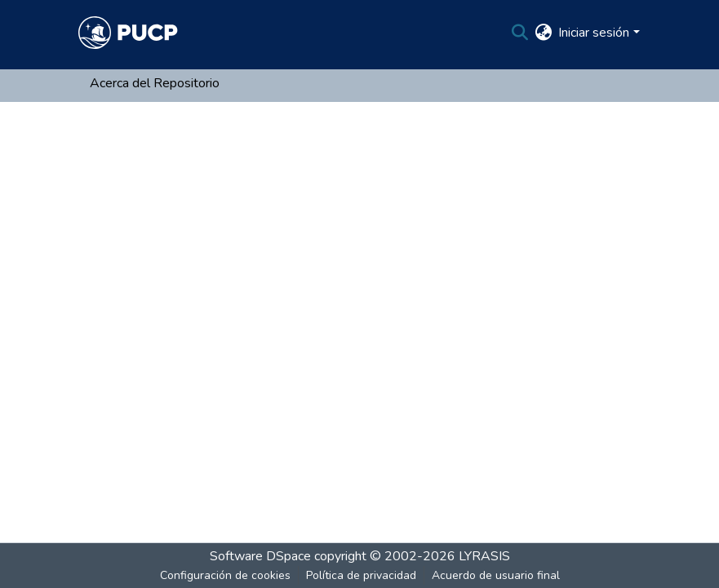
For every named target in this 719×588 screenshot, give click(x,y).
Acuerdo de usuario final (496, 575)
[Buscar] (519, 33)
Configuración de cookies (225, 575)
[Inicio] (128, 33)
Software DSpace (260, 556)
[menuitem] (543, 33)
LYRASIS (484, 556)
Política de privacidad (361, 575)
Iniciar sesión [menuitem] (594, 33)
